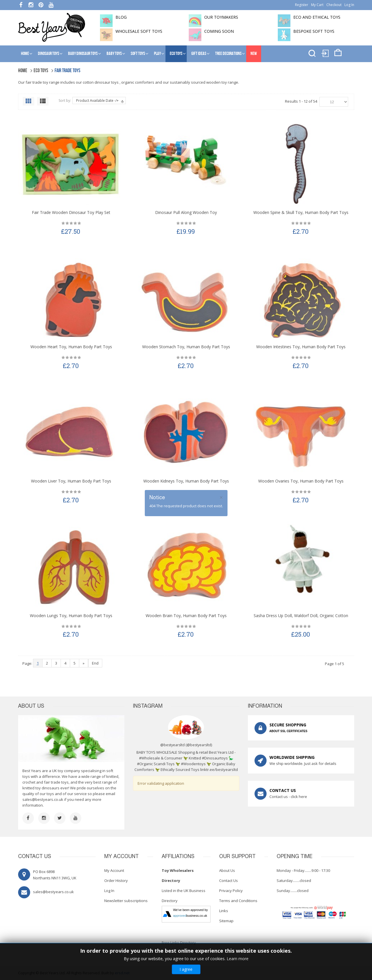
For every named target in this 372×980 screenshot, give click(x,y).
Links (224, 911)
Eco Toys (176, 54)
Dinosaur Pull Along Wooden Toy (186, 212)
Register (302, 5)
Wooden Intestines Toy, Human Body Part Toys (301, 347)
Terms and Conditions (238, 901)
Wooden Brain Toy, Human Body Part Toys (186, 616)
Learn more (238, 959)
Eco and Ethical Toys (317, 17)
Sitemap (226, 921)
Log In (349, 5)
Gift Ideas (199, 54)
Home (25, 54)
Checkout (334, 5)
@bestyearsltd (199, 745)
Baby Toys (114, 54)
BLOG (121, 17)
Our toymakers (221, 17)
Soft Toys (138, 54)
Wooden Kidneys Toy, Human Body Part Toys (186, 481)
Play (157, 54)
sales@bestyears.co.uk (43, 799)
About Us (227, 870)
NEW (254, 54)
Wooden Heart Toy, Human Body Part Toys (71, 347)
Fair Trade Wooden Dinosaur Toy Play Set (71, 212)
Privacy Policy (231, 891)
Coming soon (219, 31)
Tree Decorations (228, 54)
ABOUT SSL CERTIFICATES (288, 731)
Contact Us (229, 881)
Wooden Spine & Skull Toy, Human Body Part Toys (301, 212)
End (95, 663)
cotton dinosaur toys (101, 82)
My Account (114, 870)
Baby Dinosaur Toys (83, 54)
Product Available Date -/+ (97, 101)
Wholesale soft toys (139, 31)
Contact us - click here (288, 797)
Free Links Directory (179, 943)
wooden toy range (222, 82)
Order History (116, 881)
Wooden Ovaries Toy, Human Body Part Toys (301, 481)
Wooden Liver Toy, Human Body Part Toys (71, 481)
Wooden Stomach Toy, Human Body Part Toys (186, 347)
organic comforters (138, 82)
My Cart (317, 5)
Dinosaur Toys (49, 54)
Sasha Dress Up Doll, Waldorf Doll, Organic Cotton (301, 616)
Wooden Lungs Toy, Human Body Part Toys (71, 616)
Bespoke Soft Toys (314, 31)
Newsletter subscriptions (126, 901)
